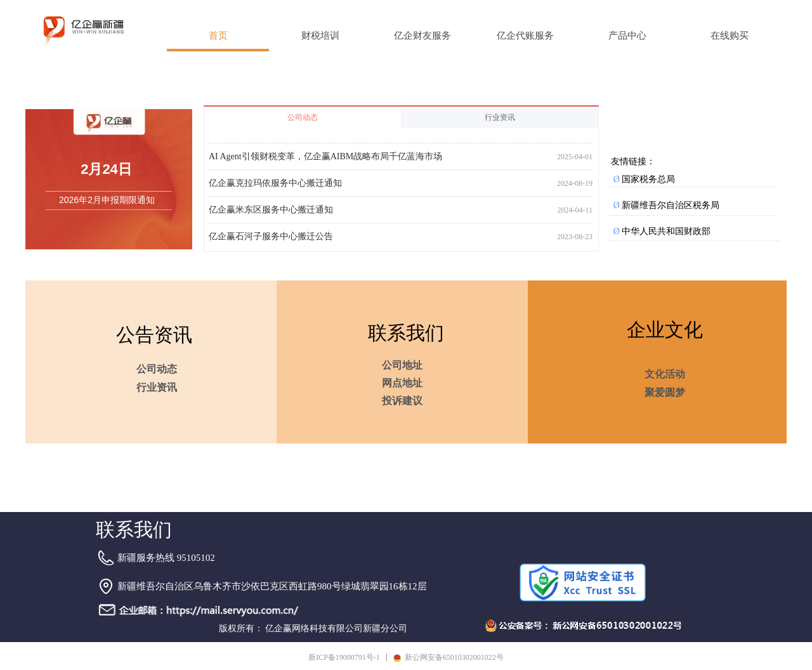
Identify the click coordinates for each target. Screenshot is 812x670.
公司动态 (303, 117)
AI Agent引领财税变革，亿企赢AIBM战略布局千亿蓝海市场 (325, 160)
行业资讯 (500, 117)
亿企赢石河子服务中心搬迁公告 (271, 240)
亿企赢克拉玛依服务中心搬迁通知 (275, 186)
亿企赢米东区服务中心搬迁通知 (271, 213)
